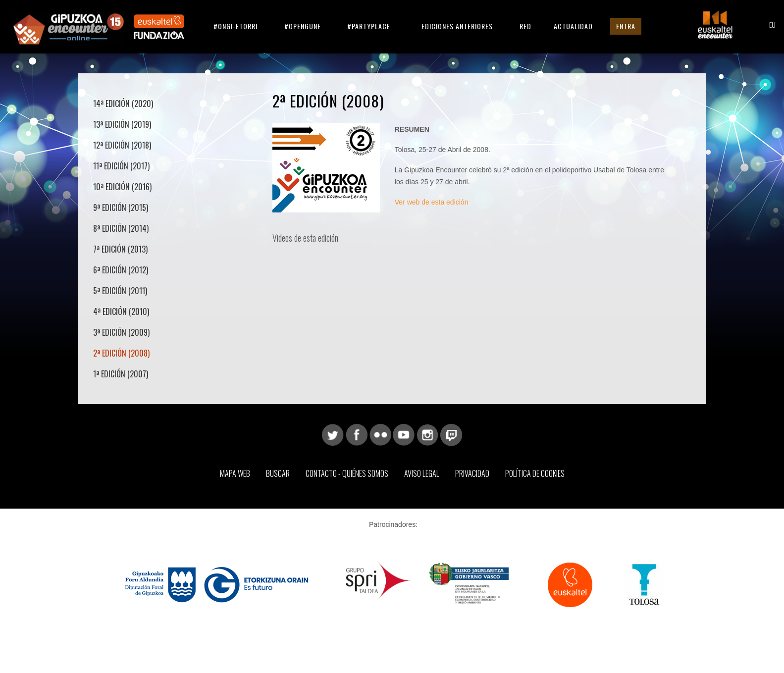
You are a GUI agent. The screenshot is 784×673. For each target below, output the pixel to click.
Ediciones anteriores (457, 26)
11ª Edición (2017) (121, 166)
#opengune (303, 26)
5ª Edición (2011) (120, 291)
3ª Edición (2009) (121, 332)
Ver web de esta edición (432, 202)
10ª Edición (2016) (122, 187)
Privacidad (472, 473)
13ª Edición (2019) (122, 124)
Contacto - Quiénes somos (347, 473)
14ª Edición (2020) (123, 104)
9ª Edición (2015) (121, 207)
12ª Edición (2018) (122, 145)
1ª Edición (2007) (121, 374)
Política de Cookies (535, 473)
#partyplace (369, 26)
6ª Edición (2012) (121, 270)
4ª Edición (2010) (121, 311)
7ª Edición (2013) (120, 249)
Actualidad (573, 26)
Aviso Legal (422, 473)
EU (772, 26)
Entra (626, 26)
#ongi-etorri (235, 26)
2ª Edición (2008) (121, 353)
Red (525, 26)
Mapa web (235, 473)
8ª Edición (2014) (121, 228)
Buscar (278, 473)
